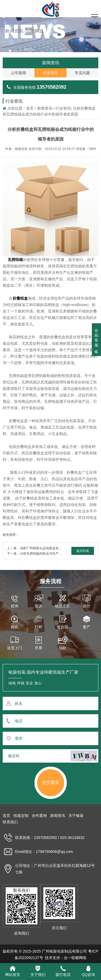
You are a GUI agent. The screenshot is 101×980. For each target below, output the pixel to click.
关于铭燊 (76, 816)
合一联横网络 (75, 958)
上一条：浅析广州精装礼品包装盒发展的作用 (39, 548)
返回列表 (83, 551)
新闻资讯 (45, 108)
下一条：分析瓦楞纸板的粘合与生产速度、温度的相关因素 (49, 554)
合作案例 (39, 816)
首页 (30, 108)
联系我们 (10, 822)
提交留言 (51, 782)
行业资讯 (63, 108)
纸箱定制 (21, 816)
